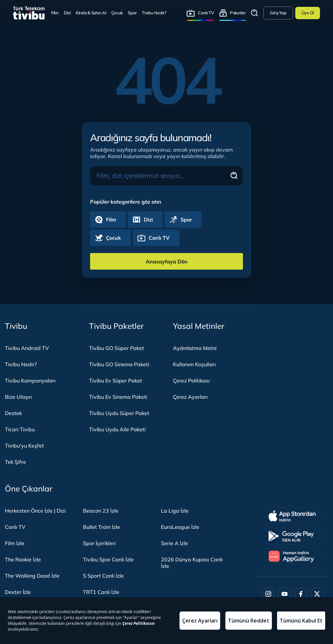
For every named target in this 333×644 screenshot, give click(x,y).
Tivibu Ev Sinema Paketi (118, 397)
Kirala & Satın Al (91, 13)
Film (55, 13)
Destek (13, 413)
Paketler (238, 13)
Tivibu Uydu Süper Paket (119, 413)
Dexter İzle (18, 592)
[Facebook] (301, 594)
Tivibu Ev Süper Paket (116, 381)
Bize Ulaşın (18, 397)
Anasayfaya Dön (167, 262)
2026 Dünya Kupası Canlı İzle (192, 563)
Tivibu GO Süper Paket (117, 348)
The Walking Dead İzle (32, 576)
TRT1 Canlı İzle (101, 592)
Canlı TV (206, 13)
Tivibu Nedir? (154, 13)
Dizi (67, 13)
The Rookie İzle (23, 559)
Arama (255, 13)
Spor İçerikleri (99, 543)
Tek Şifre (15, 462)
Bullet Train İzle (101, 527)
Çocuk (117, 13)
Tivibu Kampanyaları (30, 381)
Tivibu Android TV (27, 348)
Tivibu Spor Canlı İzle (108, 559)
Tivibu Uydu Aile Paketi (117, 429)
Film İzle (15, 543)
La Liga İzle (175, 511)
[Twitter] (317, 594)
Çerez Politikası (191, 381)
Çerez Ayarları (190, 397)
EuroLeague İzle (180, 527)
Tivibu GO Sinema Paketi (119, 364)
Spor (132, 13)
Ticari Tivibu (20, 429)
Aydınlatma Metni (195, 348)
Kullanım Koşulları (194, 364)
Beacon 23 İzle (101, 511)
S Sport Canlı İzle (103, 576)
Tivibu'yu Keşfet (24, 446)
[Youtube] (285, 594)
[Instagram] (268, 594)
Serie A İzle (174, 543)
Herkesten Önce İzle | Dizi (35, 511)
